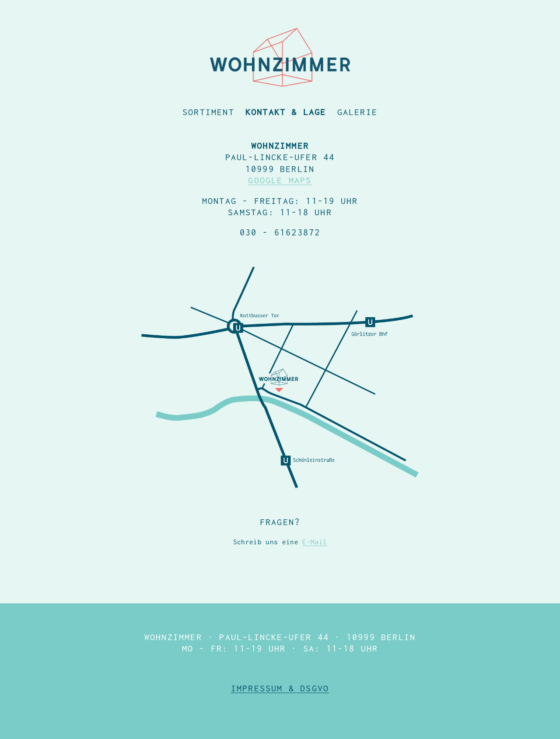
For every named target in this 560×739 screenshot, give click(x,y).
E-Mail (315, 542)
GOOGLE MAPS (280, 180)
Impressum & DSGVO (280, 688)
